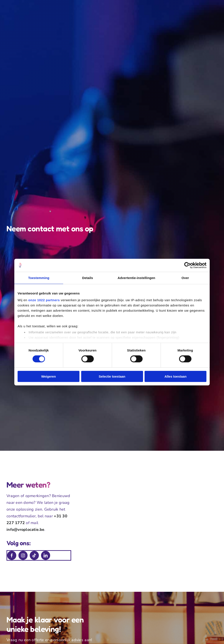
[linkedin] (46, 555)
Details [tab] (88, 278)
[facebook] (12, 555)
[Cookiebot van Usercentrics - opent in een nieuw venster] (187, 265)
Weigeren (49, 376)
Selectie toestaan (112, 376)
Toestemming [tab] (39, 278)
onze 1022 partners (44, 300)
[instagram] (23, 555)
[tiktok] (34, 555)
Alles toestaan (176, 376)
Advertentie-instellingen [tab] (136, 278)
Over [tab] (185, 278)
